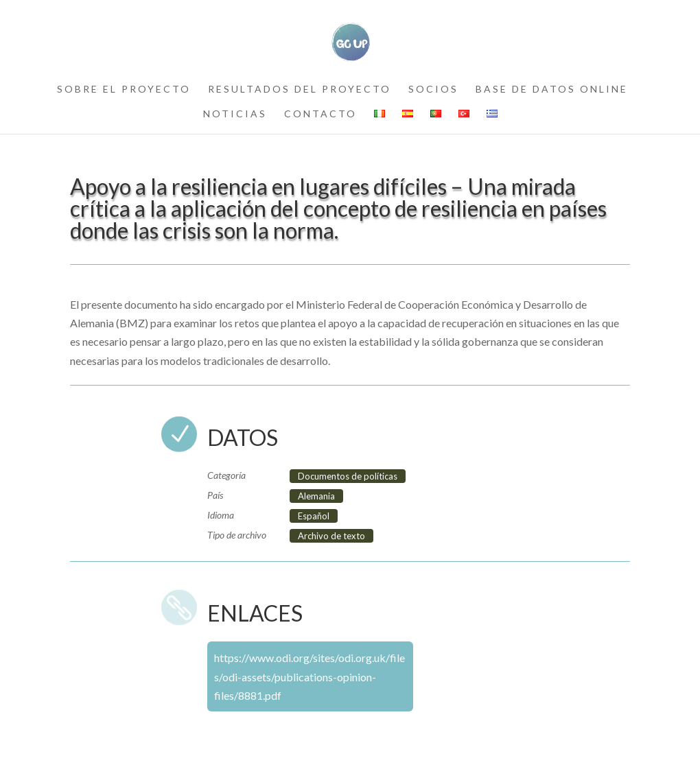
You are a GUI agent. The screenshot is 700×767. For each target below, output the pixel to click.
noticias (235, 114)
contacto (320, 114)
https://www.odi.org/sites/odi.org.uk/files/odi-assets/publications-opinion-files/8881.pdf (310, 676)
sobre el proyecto (124, 90)
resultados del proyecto (300, 90)
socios (433, 90)
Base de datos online (552, 90)
